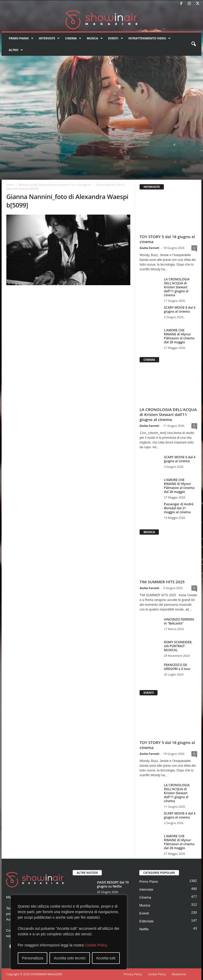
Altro (16, 50)
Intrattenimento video (150, 38)
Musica (95, 38)
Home (10, 185)
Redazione (179, 974)
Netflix (144, 929)
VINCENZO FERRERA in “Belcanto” (179, 621)
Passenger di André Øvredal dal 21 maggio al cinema (179, 508)
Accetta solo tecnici (70, 958)
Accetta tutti (106, 958)
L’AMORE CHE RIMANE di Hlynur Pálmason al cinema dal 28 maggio (179, 336)
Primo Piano (21, 38)
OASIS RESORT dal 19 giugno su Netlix (113, 884)
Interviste (49, 38)
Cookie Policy (96, 945)
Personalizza (33, 958)
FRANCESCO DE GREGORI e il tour (177, 667)
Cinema (73, 38)
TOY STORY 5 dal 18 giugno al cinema (167, 239)
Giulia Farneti (149, 248)
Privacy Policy (133, 974)
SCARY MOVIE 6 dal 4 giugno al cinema (180, 309)
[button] (193, 44)
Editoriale (146, 921)
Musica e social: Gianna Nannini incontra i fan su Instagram (55, 185)
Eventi (116, 38)
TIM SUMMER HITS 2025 (162, 582)
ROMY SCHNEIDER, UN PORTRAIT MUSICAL (178, 646)
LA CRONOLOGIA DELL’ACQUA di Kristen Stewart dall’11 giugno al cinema (177, 287)
